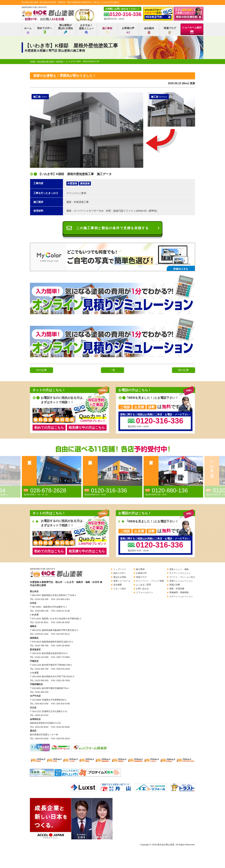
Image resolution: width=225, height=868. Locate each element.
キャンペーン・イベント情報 (150, 581)
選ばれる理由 (120, 577)
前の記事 (184, 370)
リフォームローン (145, 592)
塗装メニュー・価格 (179, 569)
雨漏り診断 (175, 585)
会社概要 (118, 585)
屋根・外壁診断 (177, 589)
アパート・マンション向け (182, 577)
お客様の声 (128, 30)
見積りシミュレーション (181, 581)
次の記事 (41, 370)
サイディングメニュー (180, 573)
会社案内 (149, 30)
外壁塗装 (72, 183)
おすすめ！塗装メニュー (86, 29)
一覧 (112, 370)
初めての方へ (45, 30)
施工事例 (107, 30)
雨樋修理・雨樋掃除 (179, 592)
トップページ (120, 569)
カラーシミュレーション (181, 596)
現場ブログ (170, 30)
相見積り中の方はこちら (87, 428)
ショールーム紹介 (192, 30)
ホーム (28, 30)
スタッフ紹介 (120, 589)
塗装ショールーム (122, 581)
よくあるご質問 (143, 585)
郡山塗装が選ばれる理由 (65, 29)
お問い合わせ (142, 589)
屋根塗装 (85, 183)
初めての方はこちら (49, 428)
